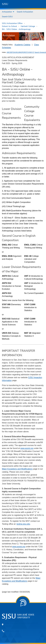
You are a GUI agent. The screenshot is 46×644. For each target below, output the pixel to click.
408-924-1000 (12, 631)
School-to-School (9, 26)
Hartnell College (28, 26)
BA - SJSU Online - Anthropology (16, 29)
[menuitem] (7, 12)
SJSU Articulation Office (12, 23)
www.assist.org (27, 448)
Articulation (7, 12)
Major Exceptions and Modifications (17, 469)
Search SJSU (7, 17)
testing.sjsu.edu (23, 524)
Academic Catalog (22, 45)
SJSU (5, 4)
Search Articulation (25, 12)
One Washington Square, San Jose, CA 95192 (22, 625)
